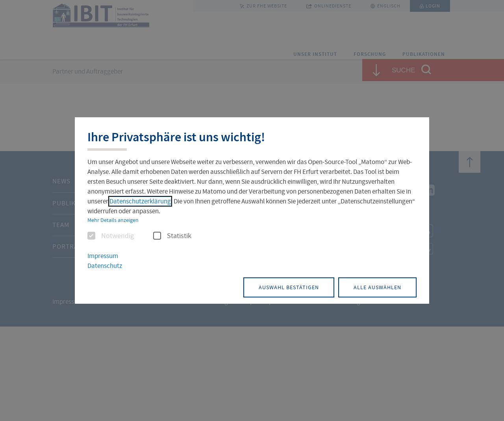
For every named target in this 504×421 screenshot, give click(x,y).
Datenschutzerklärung (140, 202)
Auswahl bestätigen (285, 287)
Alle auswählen (376, 287)
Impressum (103, 256)
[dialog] (252, 210)
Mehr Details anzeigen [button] (113, 220)
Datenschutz (105, 266)
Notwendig (111, 236)
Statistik (172, 236)
